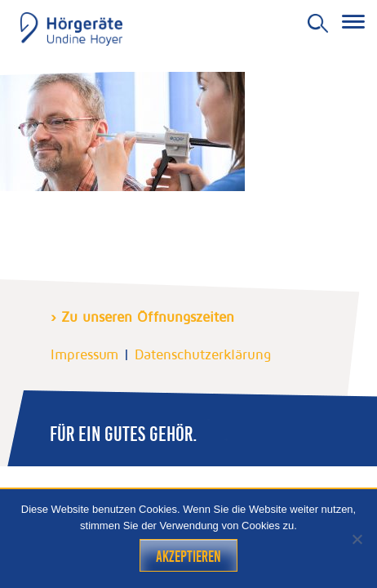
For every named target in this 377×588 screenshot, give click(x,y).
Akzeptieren (188, 557)
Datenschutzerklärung (203, 354)
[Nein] (357, 539)
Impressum (84, 354)
